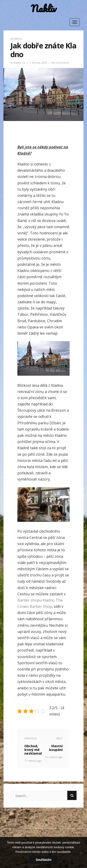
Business (16, 39)
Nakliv (44, 9)
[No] (81, 853)
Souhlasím (44, 860)
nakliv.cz (20, 63)
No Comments (60, 63)
